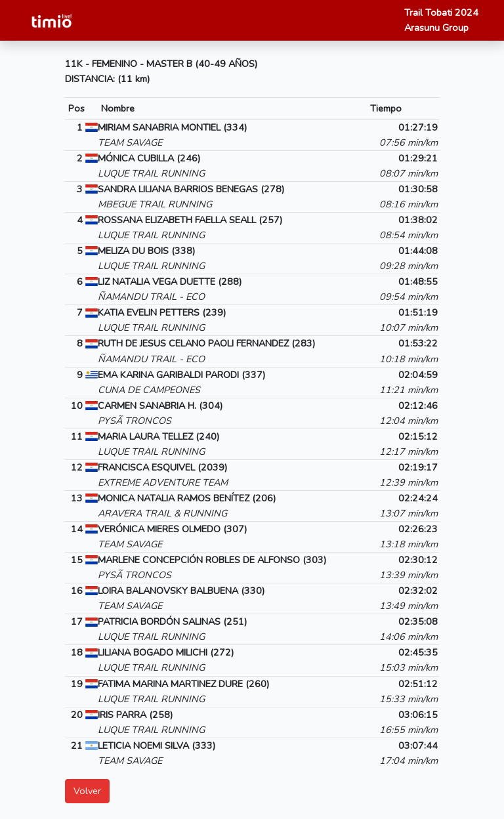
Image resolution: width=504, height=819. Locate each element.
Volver (87, 791)
